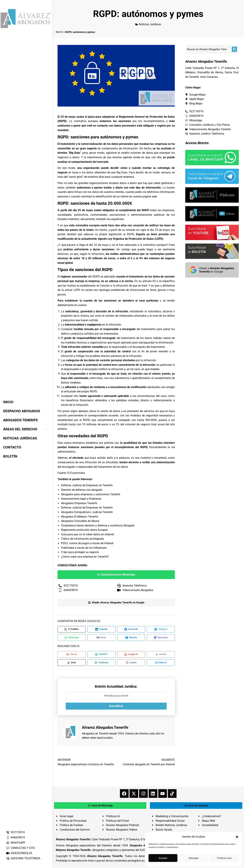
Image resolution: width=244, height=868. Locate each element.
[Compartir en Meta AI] (161, 664)
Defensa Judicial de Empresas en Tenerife (87, 485)
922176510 (15, 832)
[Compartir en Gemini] (161, 655)
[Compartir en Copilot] (131, 664)
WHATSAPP (16, 843)
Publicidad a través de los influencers (84, 548)
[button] (237, 837)
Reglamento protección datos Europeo (84, 530)
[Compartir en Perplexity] (101, 664)
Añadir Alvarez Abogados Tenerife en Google (116, 603)
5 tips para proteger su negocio (80, 552)
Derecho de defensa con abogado (82, 490)
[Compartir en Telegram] (161, 630)
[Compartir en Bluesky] (131, 638)
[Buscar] (234, 49)
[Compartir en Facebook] (131, 630)
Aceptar (163, 858)
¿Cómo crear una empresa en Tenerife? (85, 557)
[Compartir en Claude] (72, 655)
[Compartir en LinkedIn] (101, 630)
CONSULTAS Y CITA (20, 848)
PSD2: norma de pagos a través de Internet (87, 543)
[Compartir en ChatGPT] (101, 655)
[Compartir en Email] (101, 638)
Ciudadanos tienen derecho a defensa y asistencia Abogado (98, 525)
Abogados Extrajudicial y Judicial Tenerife (87, 512)
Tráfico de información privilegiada (82, 539)
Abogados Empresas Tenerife (79, 503)
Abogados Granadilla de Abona (80, 521)
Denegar (194, 858)
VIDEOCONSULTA (19, 853)
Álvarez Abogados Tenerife (105, 858)
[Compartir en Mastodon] (161, 638)
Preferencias (224, 858)
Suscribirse (116, 708)
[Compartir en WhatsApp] (72, 638)
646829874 (15, 837)
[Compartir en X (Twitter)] (72, 630)
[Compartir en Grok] (72, 664)
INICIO (59, 32)
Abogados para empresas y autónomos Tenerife (91, 494)
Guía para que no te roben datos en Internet (87, 534)
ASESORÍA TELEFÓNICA (23, 858)
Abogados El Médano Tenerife (79, 517)
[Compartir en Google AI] (131, 655)
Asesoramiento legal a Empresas (81, 499)
